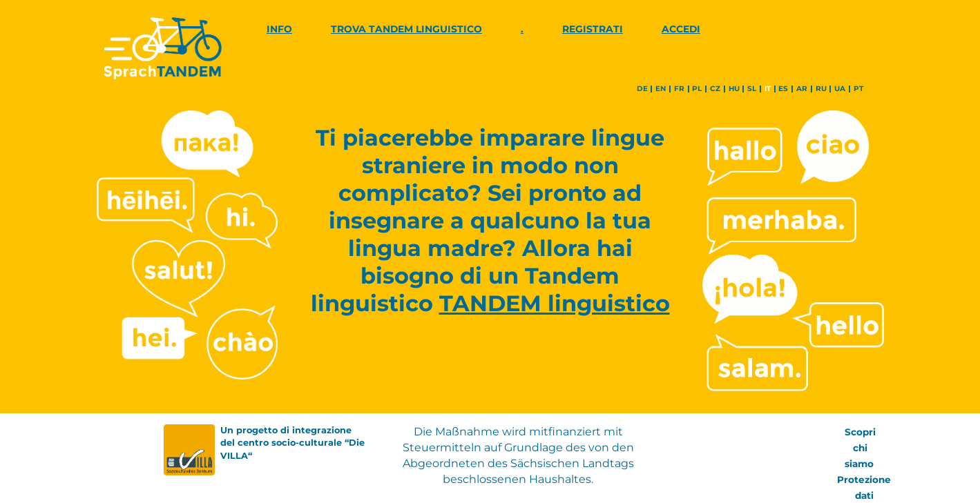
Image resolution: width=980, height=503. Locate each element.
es (783, 89)
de (642, 89)
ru (821, 89)
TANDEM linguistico (555, 303)
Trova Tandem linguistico (406, 29)
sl (752, 89)
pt (858, 89)
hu (734, 89)
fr (679, 89)
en (661, 89)
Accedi (681, 29)
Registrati (593, 29)
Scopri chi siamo (861, 448)
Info (279, 29)
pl (697, 89)
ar (802, 89)
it (768, 89)
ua (840, 89)
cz (715, 89)
